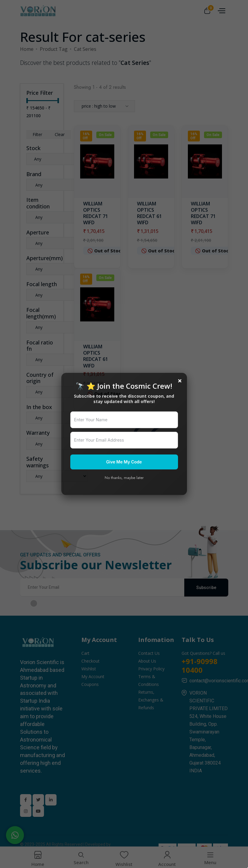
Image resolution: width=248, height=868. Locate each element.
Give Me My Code (124, 462)
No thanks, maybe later (124, 478)
